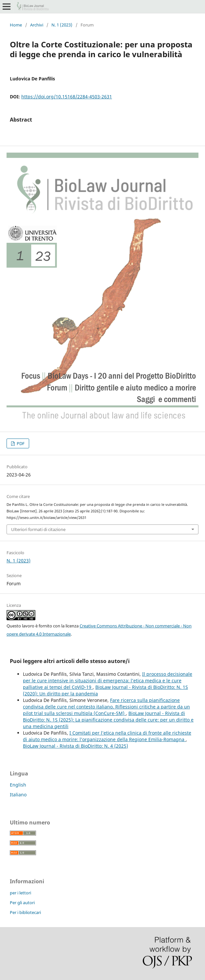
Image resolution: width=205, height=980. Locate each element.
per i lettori (20, 893)
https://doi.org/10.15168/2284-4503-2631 (67, 97)
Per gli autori (22, 903)
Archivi (37, 25)
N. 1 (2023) (62, 25)
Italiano (18, 795)
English (18, 785)
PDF (20, 443)
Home (16, 25)
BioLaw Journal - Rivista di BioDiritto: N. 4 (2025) (75, 746)
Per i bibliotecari (25, 912)
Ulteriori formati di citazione (38, 529)
